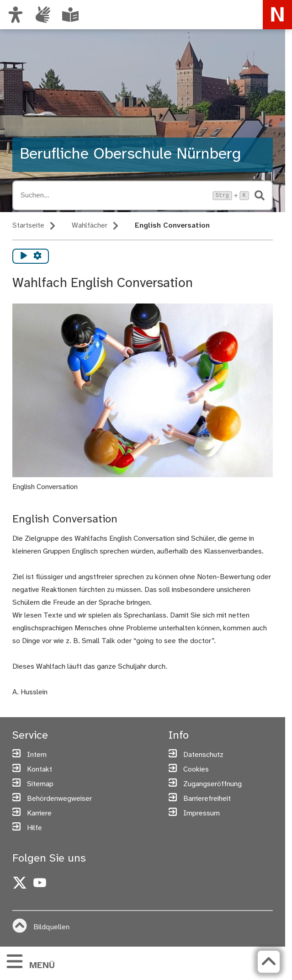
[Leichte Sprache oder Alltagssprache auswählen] (70, 15)
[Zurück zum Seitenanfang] (269, 962)
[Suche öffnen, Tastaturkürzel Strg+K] (114, 195)
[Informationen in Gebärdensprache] (43, 15)
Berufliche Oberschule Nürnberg (130, 154)
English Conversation (172, 226)
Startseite (28, 226)
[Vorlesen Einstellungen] (37, 256)
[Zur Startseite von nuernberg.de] (277, 15)
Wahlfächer (90, 226)
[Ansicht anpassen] (16, 15)
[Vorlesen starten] (24, 256)
